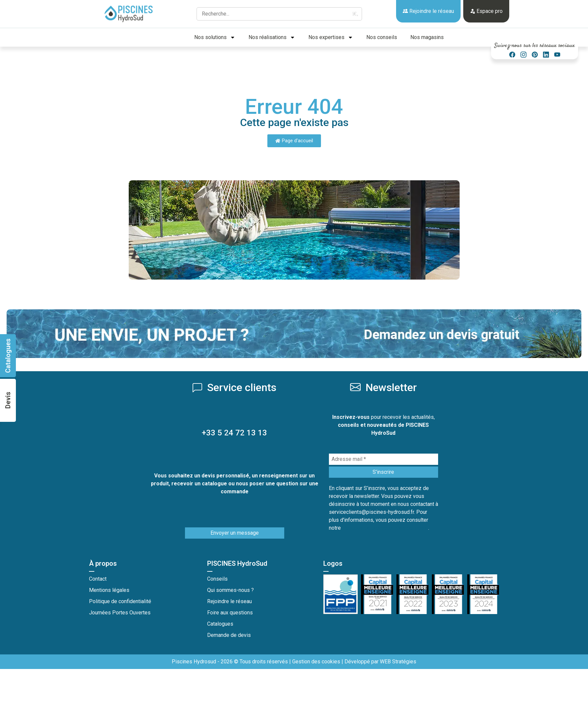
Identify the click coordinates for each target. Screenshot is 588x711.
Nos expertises (331, 37)
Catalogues (220, 624)
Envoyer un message (235, 533)
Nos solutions (215, 37)
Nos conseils (382, 37)
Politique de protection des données (385, 528)
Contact (98, 579)
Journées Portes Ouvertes (120, 613)
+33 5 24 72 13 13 (234, 433)
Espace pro (486, 11)
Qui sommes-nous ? (230, 590)
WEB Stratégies (398, 662)
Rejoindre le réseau (428, 11)
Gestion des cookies (316, 662)
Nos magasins (427, 37)
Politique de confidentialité (120, 601)
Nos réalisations (272, 37)
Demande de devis (229, 635)
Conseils (217, 579)
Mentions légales (109, 590)
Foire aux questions (230, 613)
